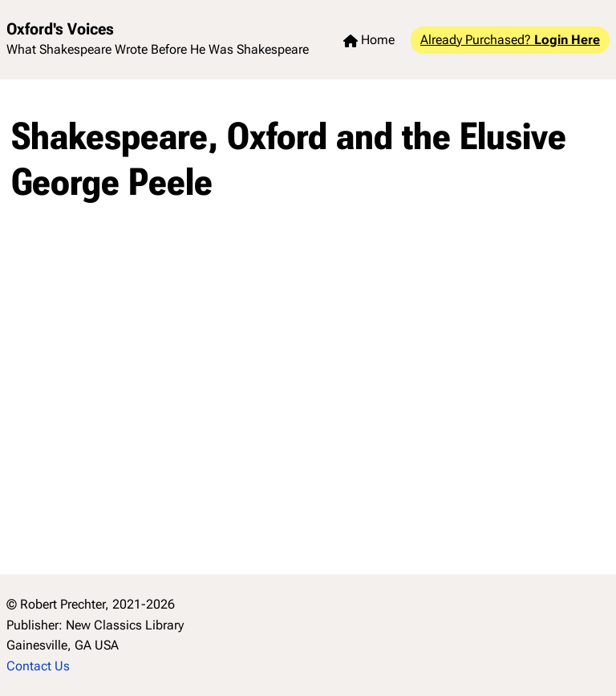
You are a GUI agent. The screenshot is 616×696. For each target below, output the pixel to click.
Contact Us (38, 666)
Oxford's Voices (60, 29)
